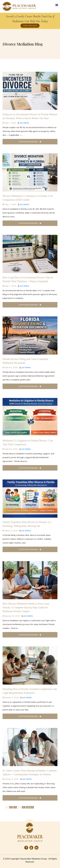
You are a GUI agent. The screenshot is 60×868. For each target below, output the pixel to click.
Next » (30, 807)
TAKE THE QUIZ (30, 26)
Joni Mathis (24, 123)
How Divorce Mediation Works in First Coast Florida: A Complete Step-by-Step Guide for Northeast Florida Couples (26, 607)
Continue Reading (30, 142)
